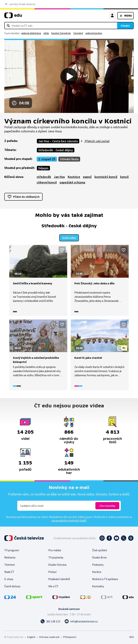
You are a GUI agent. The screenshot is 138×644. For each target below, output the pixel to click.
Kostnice (74, 177)
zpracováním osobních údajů (69, 520)
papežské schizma (72, 182)
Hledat (125, 26)
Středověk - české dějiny (56, 150)
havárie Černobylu (61, 33)
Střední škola (69, 159)
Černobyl (78, 33)
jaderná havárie (94, 33)
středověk (44, 177)
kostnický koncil (106, 177)
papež (87, 177)
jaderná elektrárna (31, 33)
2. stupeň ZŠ (47, 159)
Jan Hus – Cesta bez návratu (58, 141)
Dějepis (43, 168)
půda (46, 33)
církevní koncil (47, 182)
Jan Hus (59, 177)
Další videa (69, 237)
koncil (124, 177)
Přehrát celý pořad (97, 141)
